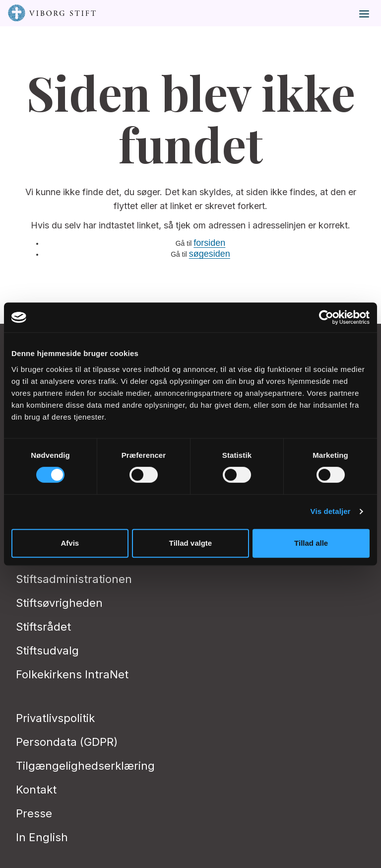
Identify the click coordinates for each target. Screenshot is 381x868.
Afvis (70, 543)
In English (42, 837)
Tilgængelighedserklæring (85, 766)
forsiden (209, 243)
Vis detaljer (331, 511)
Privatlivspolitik (55, 718)
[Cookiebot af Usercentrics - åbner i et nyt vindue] (326, 317)
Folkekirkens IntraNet (72, 674)
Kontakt (36, 790)
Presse (34, 813)
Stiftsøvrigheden (59, 603)
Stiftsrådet (43, 627)
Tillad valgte (190, 543)
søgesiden (210, 254)
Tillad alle (311, 543)
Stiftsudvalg (47, 651)
